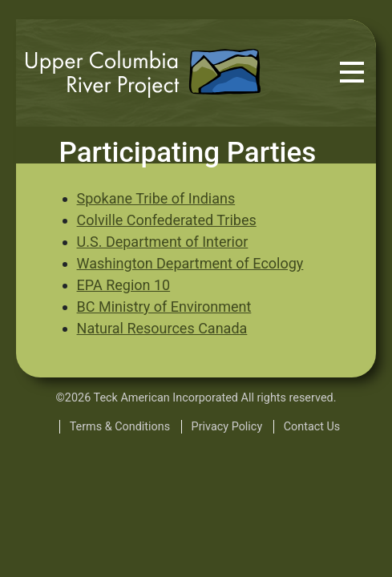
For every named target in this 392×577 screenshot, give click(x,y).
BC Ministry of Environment (164, 307)
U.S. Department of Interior (163, 242)
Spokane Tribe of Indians (156, 198)
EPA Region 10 (124, 285)
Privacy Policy (227, 427)
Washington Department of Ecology (190, 263)
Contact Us (312, 427)
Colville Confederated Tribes (167, 220)
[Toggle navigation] (352, 73)
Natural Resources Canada (162, 328)
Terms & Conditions (120, 427)
